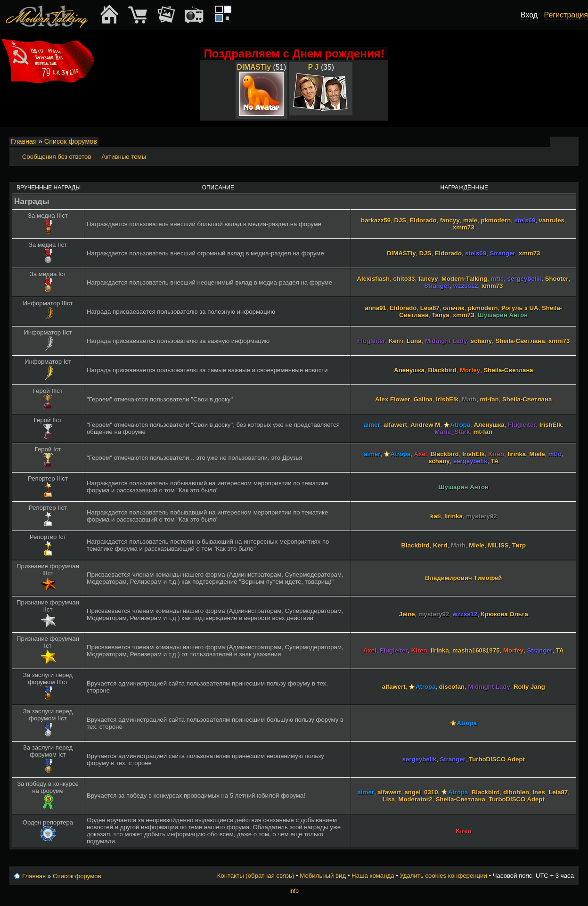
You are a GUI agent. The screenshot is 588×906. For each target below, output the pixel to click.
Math (469, 399)
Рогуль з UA (520, 308)
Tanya (441, 315)
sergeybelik (525, 279)
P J (314, 67)
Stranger (502, 253)
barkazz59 (376, 220)
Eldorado (423, 220)
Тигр (519, 545)
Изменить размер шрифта (559, 142)
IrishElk (447, 399)
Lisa (389, 799)
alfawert (395, 425)
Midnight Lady (446, 341)
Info (294, 891)
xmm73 (463, 227)
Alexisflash (373, 279)
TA (495, 461)
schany (481, 341)
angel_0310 (421, 792)
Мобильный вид (572, 142)
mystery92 (481, 516)
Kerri (396, 341)
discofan (452, 687)
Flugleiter (371, 341)
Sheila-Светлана (520, 341)
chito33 (404, 279)
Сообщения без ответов (57, 157)
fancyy (450, 220)
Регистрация (566, 15)
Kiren (496, 454)
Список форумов (71, 141)
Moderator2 (416, 799)
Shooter (557, 279)
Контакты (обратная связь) (256, 876)
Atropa (461, 425)
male (470, 220)
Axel (421, 454)
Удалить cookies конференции (443, 876)
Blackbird (442, 370)
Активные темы (124, 157)
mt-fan (489, 399)
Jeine (407, 614)
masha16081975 (476, 650)
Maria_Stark (453, 432)
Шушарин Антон (503, 315)
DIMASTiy (254, 67)
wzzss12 (466, 286)
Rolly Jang (529, 687)
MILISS (498, 545)
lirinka (517, 454)
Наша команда (373, 876)
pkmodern (496, 220)
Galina (423, 399)
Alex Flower (392, 399)
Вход (529, 15)
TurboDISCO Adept (497, 759)
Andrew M (425, 425)
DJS (400, 220)
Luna (414, 341)
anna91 (375, 308)
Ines (539, 792)
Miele (537, 454)
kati (436, 516)
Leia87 (430, 308)
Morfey (470, 370)
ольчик (453, 308)
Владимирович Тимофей (463, 578)
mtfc (498, 279)
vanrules (552, 220)
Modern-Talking (464, 279)
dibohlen (516, 792)
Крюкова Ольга (505, 614)
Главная (24, 141)
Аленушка (409, 370)
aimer (372, 425)
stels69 (525, 220)
